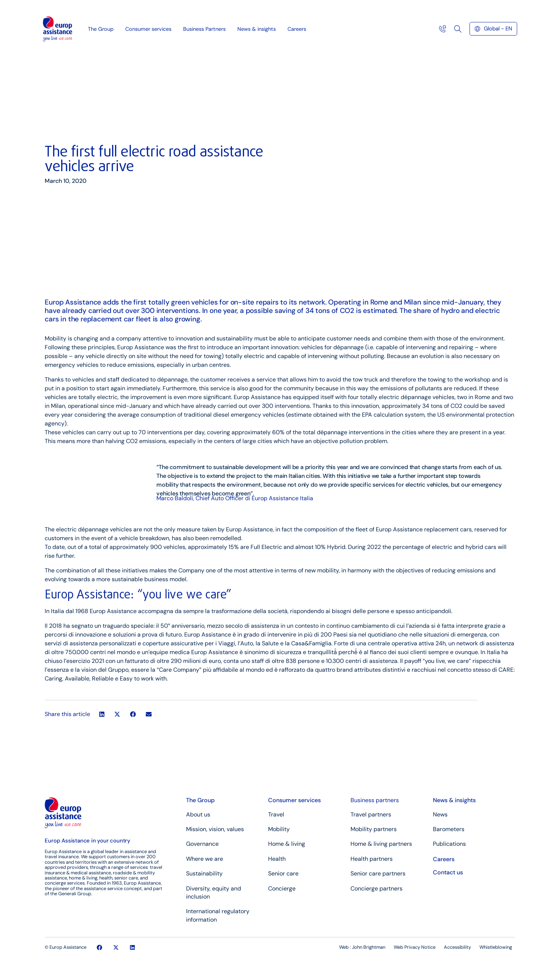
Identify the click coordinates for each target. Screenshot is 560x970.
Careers (297, 28)
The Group (103, 28)
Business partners (375, 800)
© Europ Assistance (66, 947)
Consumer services (150, 28)
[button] (102, 714)
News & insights (258, 28)
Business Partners (206, 28)
